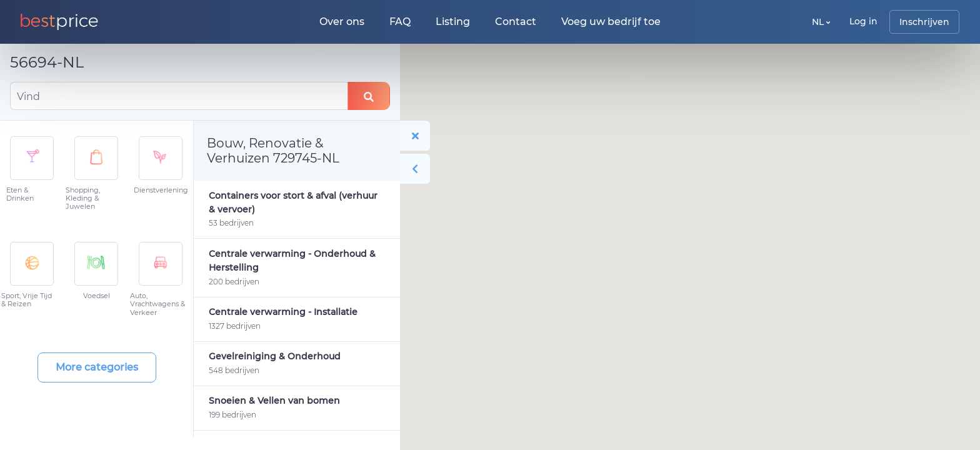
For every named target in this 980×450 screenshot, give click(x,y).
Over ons (342, 22)
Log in (863, 21)
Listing (453, 22)
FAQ (400, 22)
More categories (97, 367)
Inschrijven (924, 22)
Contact (516, 22)
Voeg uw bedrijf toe (611, 22)
